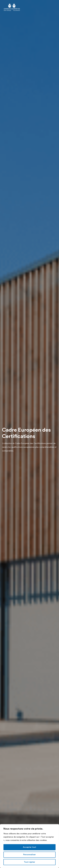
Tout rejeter (29, 862)
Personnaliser (29, 855)
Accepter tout (29, 847)
